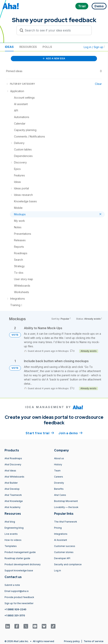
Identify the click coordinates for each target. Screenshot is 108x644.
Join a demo (70, 433)
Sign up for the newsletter (19, 603)
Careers (59, 477)
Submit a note (12, 585)
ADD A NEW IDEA (54, 58)
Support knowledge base (19, 570)
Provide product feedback (19, 597)
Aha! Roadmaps (13, 458)
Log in (58, 570)
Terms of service (94, 641)
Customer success (65, 546)
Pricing (58, 528)
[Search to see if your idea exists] (56, 30)
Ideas (9, 47)
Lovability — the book (66, 507)
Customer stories (64, 552)
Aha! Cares (60, 495)
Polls (47, 47)
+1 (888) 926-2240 (15, 609)
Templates (11, 546)
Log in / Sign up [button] (94, 47)
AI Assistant (61, 540)
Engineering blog (14, 528)
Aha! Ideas (10, 471)
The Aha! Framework (66, 522)
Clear (98, 84)
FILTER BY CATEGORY (20, 84)
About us (59, 458)
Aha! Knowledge (14, 501)
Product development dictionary (23, 564)
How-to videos (13, 540)
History (58, 464)
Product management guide (20, 552)
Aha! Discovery (13, 464)
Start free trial (40, 433)
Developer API (62, 558)
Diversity (59, 483)
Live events (11, 534)
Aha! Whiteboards (14, 477)
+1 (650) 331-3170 (15, 615)
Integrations (61, 534)
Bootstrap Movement (66, 501)
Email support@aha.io (17, 591)
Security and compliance (68, 564)
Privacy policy (72, 641)
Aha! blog (10, 522)
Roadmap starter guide (17, 558)
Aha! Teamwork (13, 495)
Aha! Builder (11, 483)
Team (57, 471)
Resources (28, 47)
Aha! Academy (13, 507)
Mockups (63, 351)
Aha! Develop (12, 489)
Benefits (59, 489)
